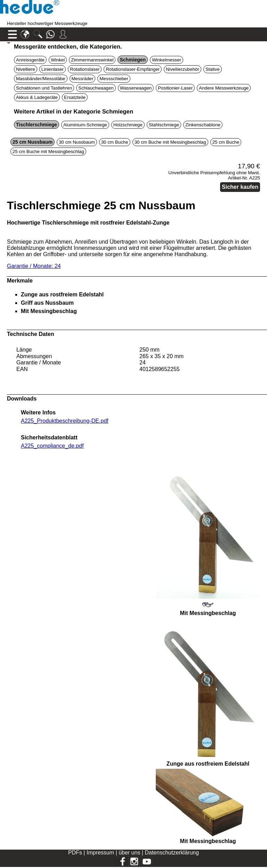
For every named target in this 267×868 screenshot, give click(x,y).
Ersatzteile (75, 97)
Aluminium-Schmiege (85, 125)
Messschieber (114, 79)
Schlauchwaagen (96, 88)
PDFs (75, 853)
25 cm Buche (226, 142)
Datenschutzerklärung (172, 853)
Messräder (83, 79)
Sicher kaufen (240, 187)
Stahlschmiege (164, 125)
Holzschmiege (128, 125)
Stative (213, 69)
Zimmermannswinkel (92, 60)
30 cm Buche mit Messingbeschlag (170, 142)
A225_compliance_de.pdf (52, 446)
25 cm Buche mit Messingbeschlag (48, 151)
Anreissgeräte (30, 60)
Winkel (58, 60)
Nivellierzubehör (183, 69)
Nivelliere (26, 69)
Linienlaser (52, 69)
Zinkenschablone (203, 125)
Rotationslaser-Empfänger (133, 69)
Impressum (100, 853)
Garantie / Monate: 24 (34, 266)
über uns (129, 853)
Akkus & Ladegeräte (37, 97)
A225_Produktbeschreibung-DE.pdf (65, 421)
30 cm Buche (115, 142)
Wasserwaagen (136, 88)
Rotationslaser (85, 69)
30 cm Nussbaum (77, 142)
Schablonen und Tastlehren (44, 88)
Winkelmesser (167, 60)
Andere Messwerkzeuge (224, 88)
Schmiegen (133, 60)
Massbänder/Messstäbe (41, 79)
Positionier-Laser (175, 88)
